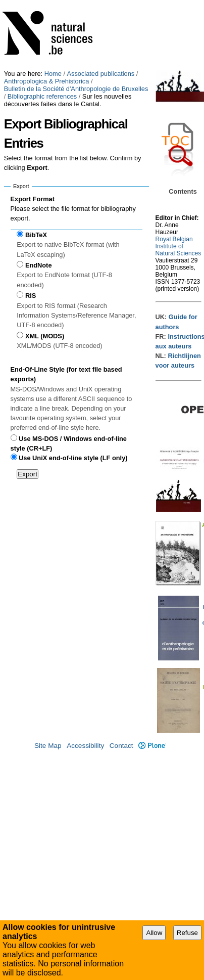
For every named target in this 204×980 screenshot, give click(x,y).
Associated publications (101, 74)
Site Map (48, 746)
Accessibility (85, 746)
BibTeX (36, 235)
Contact (121, 746)
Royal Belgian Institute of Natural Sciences (178, 246)
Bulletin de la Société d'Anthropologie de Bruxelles (76, 89)
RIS (31, 296)
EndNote (39, 265)
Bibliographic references (42, 96)
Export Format (33, 199)
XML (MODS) (45, 336)
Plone (152, 746)
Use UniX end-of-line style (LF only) (73, 458)
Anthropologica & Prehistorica (47, 81)
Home (53, 74)
